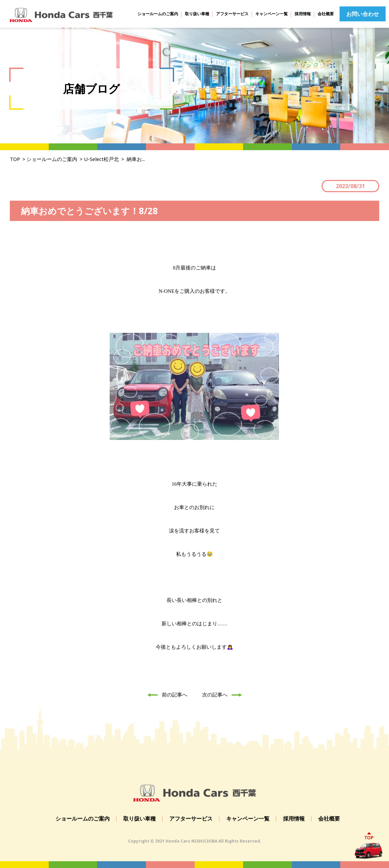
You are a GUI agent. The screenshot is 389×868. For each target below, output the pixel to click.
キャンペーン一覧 (272, 14)
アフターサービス (232, 14)
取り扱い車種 (197, 14)
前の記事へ (166, 694)
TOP (15, 159)
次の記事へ (224, 694)
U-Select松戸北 (102, 159)
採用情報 (303, 14)
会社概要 (326, 14)
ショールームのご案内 (158, 14)
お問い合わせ (363, 14)
